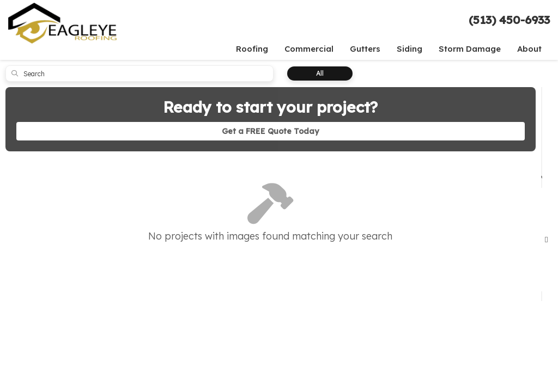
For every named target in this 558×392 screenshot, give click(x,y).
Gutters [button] (365, 49)
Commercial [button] (309, 49)
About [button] (529, 49)
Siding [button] (410, 49)
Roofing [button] (252, 49)
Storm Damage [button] (470, 49)
